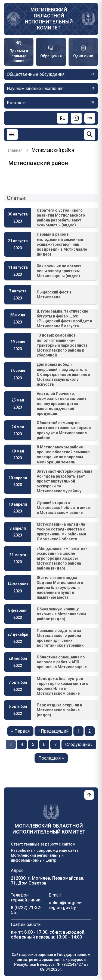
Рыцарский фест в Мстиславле (54, 295)
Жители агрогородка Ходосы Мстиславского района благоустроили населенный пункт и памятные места (60, 588)
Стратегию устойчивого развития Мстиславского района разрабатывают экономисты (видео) (61, 218)
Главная (15, 150)
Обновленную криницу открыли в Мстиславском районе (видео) (61, 614)
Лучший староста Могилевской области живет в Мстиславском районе (64, 508)
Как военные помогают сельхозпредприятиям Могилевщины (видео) (59, 271)
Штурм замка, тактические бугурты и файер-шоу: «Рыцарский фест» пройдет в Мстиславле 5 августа (64, 319)
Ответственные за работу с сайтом (43, 844)
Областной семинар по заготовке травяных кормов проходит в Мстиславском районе (64, 430)
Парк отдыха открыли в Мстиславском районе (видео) (59, 710)
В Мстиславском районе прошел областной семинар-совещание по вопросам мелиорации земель (64, 455)
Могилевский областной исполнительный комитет (49, 19)
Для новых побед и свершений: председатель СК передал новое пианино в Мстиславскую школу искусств (64, 374)
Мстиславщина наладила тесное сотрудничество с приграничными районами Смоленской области (61, 532)
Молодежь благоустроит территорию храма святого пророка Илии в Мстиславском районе (63, 686)
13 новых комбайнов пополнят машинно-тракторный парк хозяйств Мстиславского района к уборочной (62, 345)
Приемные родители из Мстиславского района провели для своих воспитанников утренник (60, 638)
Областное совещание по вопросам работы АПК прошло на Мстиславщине (62, 662)
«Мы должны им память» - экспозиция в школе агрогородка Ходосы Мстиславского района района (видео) (62, 558)
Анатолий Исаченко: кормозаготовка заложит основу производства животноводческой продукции (62, 404)
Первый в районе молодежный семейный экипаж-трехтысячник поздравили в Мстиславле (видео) (62, 244)
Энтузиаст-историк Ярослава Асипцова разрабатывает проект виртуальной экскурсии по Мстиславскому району (65, 481)
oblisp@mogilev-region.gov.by (66, 905)
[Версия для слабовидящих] (90, 118)
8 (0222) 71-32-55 (26, 910)
